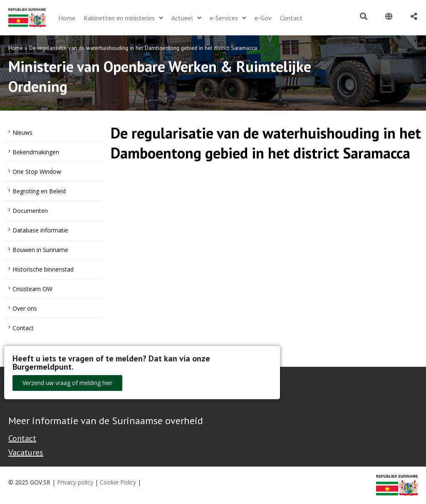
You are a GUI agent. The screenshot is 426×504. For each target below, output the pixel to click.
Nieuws (22, 132)
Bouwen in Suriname (40, 250)
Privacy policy (75, 482)
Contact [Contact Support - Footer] (22, 438)
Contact (23, 328)
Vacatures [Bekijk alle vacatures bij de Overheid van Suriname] (26, 452)
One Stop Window (37, 172)
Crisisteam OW (32, 289)
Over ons (25, 308)
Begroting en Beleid (39, 191)
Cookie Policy (118, 482)
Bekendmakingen (36, 152)
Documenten (30, 211)
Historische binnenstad (43, 269)
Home (16, 48)
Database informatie (40, 230)
